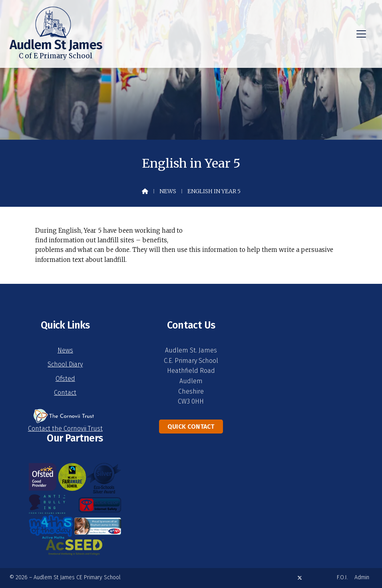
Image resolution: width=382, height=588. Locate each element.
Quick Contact (191, 427)
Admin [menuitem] (362, 577)
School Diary (65, 364)
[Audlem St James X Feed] (300, 578)
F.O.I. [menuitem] (342, 577)
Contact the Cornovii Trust (65, 429)
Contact (65, 393)
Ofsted (65, 379)
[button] (361, 34)
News (168, 191)
